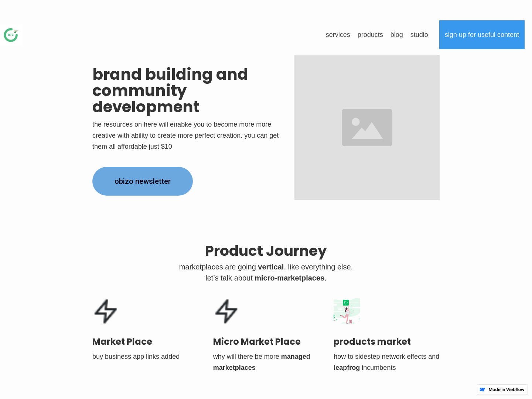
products (370, 35)
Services (338, 35)
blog (397, 35)
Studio (419, 35)
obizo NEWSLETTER (143, 181)
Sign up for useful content (482, 35)
